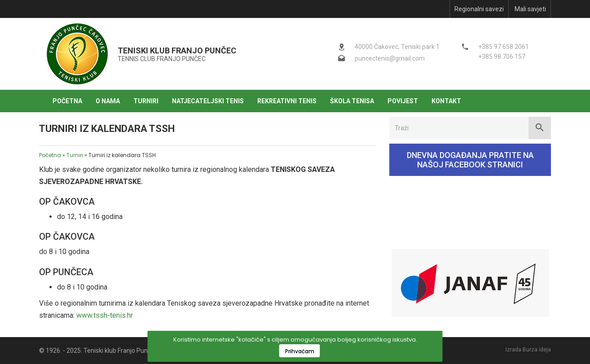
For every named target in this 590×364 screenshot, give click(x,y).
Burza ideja (537, 350)
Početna (67, 101)
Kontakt (446, 101)
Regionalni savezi (479, 9)
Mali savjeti (530, 9)
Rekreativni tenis (287, 101)
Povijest (403, 101)
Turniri (146, 101)
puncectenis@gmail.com (390, 58)
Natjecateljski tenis (208, 101)
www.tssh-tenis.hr (105, 315)
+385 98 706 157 (502, 57)
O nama (108, 101)
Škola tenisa (352, 101)
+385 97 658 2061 (504, 47)
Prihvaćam (300, 351)
